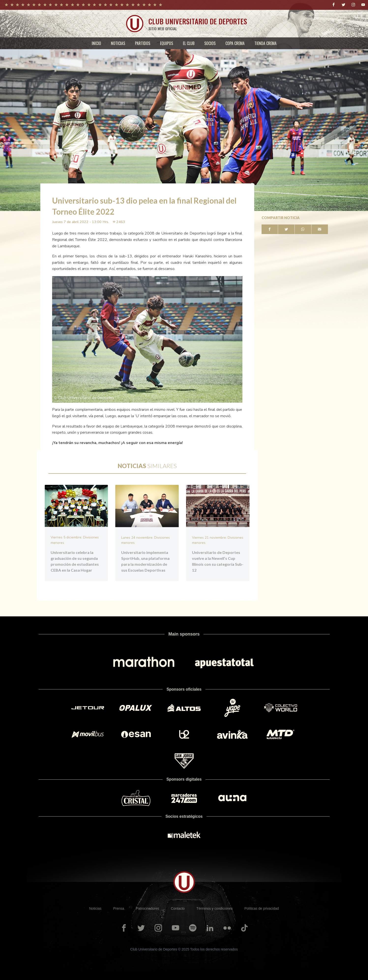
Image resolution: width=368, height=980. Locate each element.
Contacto (178, 908)
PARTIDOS (143, 43)
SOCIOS (210, 43)
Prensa (119, 908)
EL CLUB (189, 43)
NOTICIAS (118, 43)
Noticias (95, 908)
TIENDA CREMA (265, 43)
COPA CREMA (235, 43)
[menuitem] (96, 43)
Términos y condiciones (214, 908)
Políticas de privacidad (262, 908)
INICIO (96, 43)
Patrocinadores (147, 908)
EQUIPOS (167, 43)
